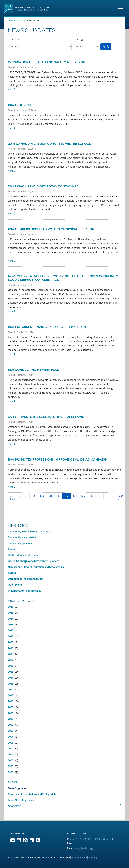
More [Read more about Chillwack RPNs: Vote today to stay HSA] (10, 214)
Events (12, 549)
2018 (11, 654)
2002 (11, 749)
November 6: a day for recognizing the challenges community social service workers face (63, 278)
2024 (11, 619)
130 (43, 496)
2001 (11, 755)
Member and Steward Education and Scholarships (36, 567)
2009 (11, 707)
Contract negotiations (20, 544)
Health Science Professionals (24, 555)
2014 (11, 678)
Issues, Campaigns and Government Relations (34, 561)
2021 (11, 636)
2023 (11, 625)
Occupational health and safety (25, 579)
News (20, 21)
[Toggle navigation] (120, 8)
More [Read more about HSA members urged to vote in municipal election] (10, 261)
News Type (79, 40)
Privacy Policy (79, 858)
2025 (11, 613)
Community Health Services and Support (31, 532)
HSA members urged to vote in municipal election (51, 229)
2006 (11, 725)
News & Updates (17, 788)
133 (68, 497)
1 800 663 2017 (100, 839)
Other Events (15, 585)
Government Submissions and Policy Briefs (32, 794)
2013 (11, 684)
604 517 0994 (83, 839)
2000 (11, 760)
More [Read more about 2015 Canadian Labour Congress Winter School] (10, 171)
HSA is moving (19, 105)
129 (34, 496)
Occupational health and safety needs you (47, 62)
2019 (11, 648)
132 (59, 496)
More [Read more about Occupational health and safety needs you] (10, 90)
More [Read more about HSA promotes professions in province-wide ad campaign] (10, 487)
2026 (11, 607)
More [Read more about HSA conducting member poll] (10, 401)
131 (51, 496)
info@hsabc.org (83, 848)
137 (100, 496)
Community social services (23, 537)
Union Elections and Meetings (25, 591)
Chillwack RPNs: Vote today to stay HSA (43, 186)
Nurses (12, 573)
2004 (11, 737)
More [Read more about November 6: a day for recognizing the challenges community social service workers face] (10, 311)
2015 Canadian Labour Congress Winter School (49, 144)
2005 (11, 731)
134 (76, 496)
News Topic (14, 40)
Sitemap (93, 858)
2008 (11, 713)
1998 (11, 772)
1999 (11, 766)
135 (84, 496)
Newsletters (15, 806)
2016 (11, 666)
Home (12, 21)
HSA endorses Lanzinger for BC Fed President (48, 327)
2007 (11, 719)
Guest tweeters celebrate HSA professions (46, 417)
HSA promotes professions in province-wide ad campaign (58, 460)
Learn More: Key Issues (21, 800)
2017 (11, 660)
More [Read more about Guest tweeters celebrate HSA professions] (10, 444)
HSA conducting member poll (33, 370)
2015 (11, 672)
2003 (11, 743)
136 (92, 496)
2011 (11, 695)
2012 (11, 690)
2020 (11, 642)
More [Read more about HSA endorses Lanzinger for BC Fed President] (10, 354)
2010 (11, 701)
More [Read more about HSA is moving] (10, 128)
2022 (11, 630)
